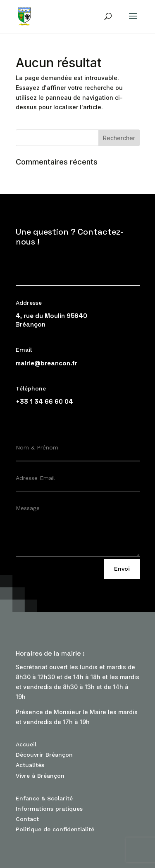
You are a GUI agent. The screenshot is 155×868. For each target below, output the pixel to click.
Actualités (30, 765)
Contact (27, 819)
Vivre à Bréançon (40, 776)
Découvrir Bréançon (44, 755)
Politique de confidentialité (55, 829)
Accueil (26, 744)
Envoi (122, 569)
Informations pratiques (49, 809)
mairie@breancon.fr (46, 363)
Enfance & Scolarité (44, 798)
